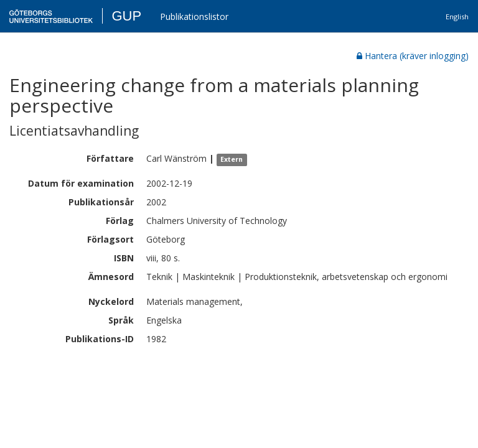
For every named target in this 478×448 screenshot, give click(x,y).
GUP (126, 16)
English (457, 16)
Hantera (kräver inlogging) (413, 56)
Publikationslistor (194, 16)
